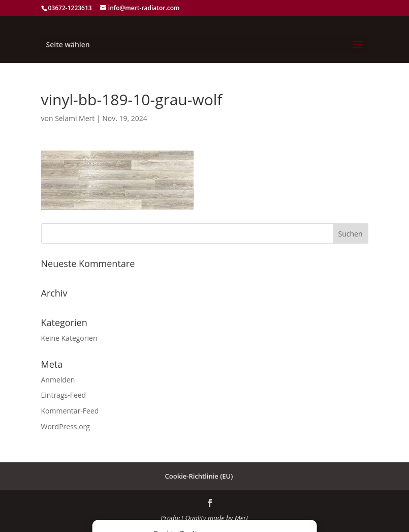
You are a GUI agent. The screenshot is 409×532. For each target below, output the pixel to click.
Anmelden (58, 380)
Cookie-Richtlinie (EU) (199, 476)
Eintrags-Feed (64, 395)
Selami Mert (75, 118)
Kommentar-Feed (70, 411)
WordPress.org (66, 426)
